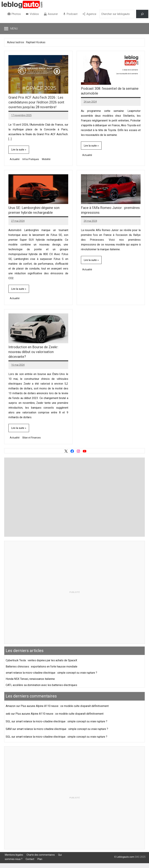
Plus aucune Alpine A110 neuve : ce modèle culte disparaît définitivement (65, 706)
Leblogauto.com (125, 857)
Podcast (72, 14)
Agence (91, 14)
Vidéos (34, 14)
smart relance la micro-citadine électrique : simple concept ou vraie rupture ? (51, 673)
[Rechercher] (142, 14)
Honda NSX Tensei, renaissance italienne (30, 679)
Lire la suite (18, 150)
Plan (40, 859)
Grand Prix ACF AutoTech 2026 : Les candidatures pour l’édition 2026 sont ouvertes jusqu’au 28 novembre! (36, 102)
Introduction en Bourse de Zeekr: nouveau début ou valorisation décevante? (33, 352)
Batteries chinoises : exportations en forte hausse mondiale (42, 667)
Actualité (15, 159)
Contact (30, 859)
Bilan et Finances (32, 438)
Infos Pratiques (31, 159)
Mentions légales (14, 855)
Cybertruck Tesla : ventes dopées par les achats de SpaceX (41, 660)
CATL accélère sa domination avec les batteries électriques (41, 685)
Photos (16, 14)
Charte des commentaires (41, 855)
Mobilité (46, 159)
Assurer (53, 14)
